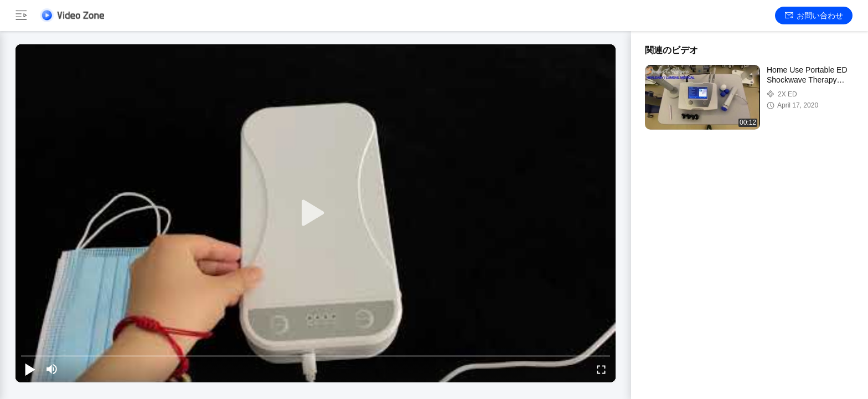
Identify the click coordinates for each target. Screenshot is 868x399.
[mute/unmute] (52, 369)
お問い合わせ (814, 16)
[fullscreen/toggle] (601, 369)
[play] (316, 213)
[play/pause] (30, 369)
